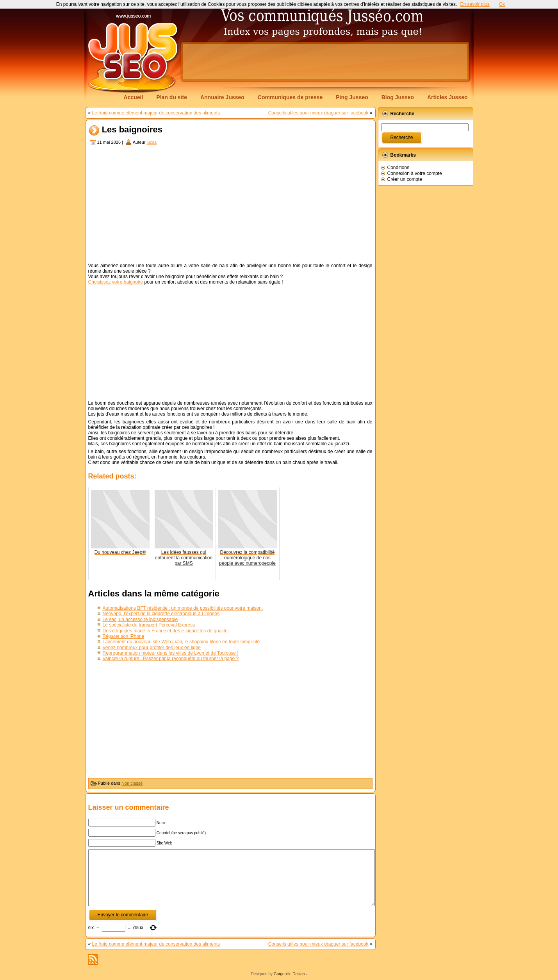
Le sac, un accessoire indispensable (140, 619)
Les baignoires (132, 130)
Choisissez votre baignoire (116, 282)
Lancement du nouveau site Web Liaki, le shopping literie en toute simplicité (181, 642)
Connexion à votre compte (415, 173)
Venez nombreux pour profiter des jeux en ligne (152, 648)
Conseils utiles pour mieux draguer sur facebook (318, 113)
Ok (502, 4)
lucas (152, 142)
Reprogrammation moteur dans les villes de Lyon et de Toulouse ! (171, 653)
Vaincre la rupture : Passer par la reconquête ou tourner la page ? (171, 659)
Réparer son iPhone (124, 636)
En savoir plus (475, 4)
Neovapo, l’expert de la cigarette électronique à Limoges (161, 614)
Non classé (132, 783)
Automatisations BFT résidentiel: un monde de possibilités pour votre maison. (183, 608)
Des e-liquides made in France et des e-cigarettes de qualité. (166, 631)
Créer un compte (405, 179)
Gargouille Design (289, 974)
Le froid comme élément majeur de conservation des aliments (156, 113)
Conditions (398, 168)
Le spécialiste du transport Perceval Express (149, 625)
